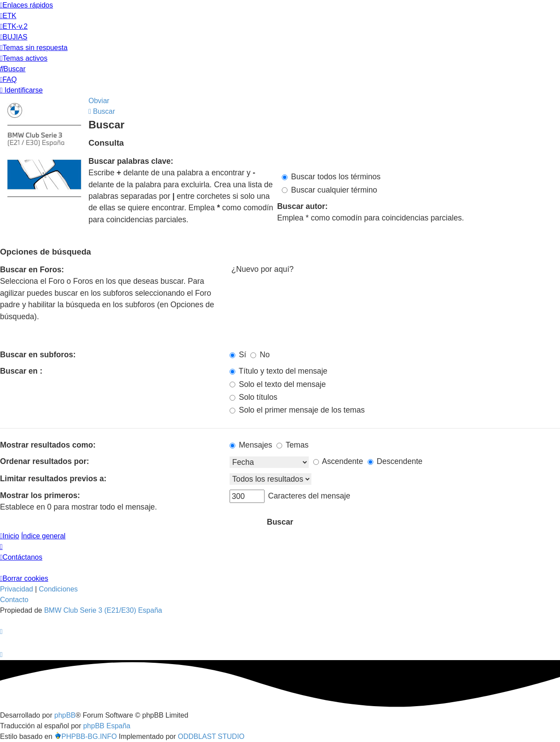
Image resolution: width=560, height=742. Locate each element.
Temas (292, 445)
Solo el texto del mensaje (278, 384)
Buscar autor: (302, 206)
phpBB (65, 715)
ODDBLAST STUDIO (211, 736)
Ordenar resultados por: (44, 461)
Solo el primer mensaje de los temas (297, 410)
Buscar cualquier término (330, 190)
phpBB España (107, 726)
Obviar (99, 101)
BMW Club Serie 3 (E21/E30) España (103, 610)
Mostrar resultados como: (48, 445)
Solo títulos (253, 397)
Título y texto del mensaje (278, 371)
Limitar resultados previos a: (53, 479)
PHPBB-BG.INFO (86, 736)
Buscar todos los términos (331, 177)
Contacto (14, 600)
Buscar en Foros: (32, 270)
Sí (238, 355)
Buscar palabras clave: (131, 161)
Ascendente (338, 461)
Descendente (395, 461)
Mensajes (251, 445)
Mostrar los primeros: (40, 495)
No (260, 355)
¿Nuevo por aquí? (395, 270)
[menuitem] (8, 16)
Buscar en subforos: (38, 355)
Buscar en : (21, 371)
